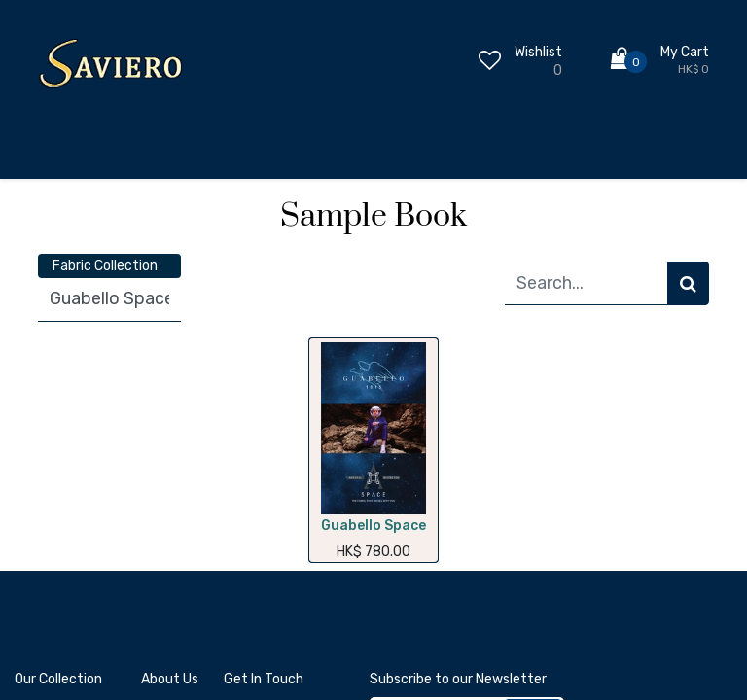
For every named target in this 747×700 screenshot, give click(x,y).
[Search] (688, 283)
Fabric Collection (105, 266)
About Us (170, 679)
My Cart (685, 52)
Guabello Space (373, 525)
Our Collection (58, 679)
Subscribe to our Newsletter (458, 679)
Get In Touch (264, 679)
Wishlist (538, 52)
